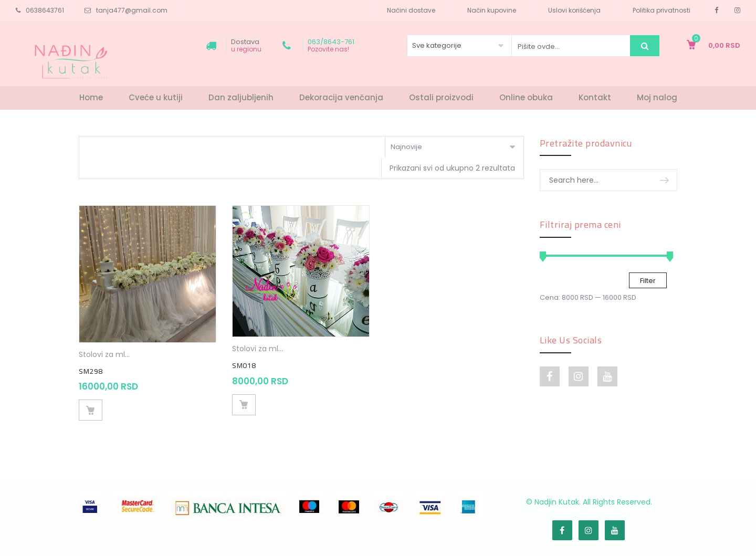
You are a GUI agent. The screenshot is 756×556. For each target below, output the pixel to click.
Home (91, 97)
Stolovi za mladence (116, 354)
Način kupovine (492, 10)
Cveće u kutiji (156, 97)
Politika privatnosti (661, 10)
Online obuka (526, 97)
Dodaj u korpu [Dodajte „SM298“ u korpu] (91, 410)
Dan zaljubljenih (241, 97)
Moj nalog (657, 97)
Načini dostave (411, 10)
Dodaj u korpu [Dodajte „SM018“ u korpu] (244, 405)
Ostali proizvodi (441, 97)
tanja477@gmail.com (132, 10)
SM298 (91, 371)
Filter (648, 281)
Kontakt (595, 97)
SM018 (244, 365)
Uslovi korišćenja (574, 10)
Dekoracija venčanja (341, 97)
